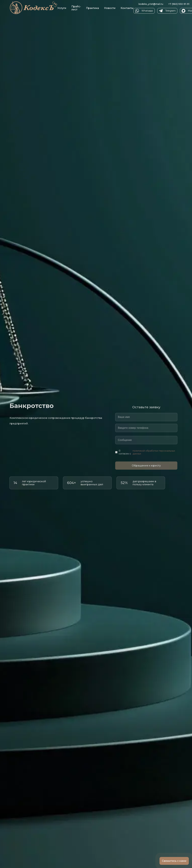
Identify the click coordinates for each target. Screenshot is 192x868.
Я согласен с (146, 452)
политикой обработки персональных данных (154, 452)
